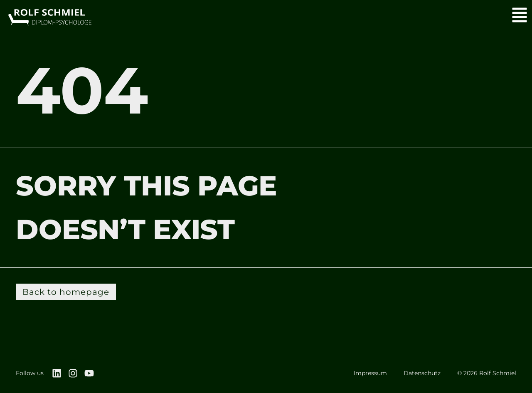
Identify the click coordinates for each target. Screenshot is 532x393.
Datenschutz (422, 373)
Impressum (370, 373)
